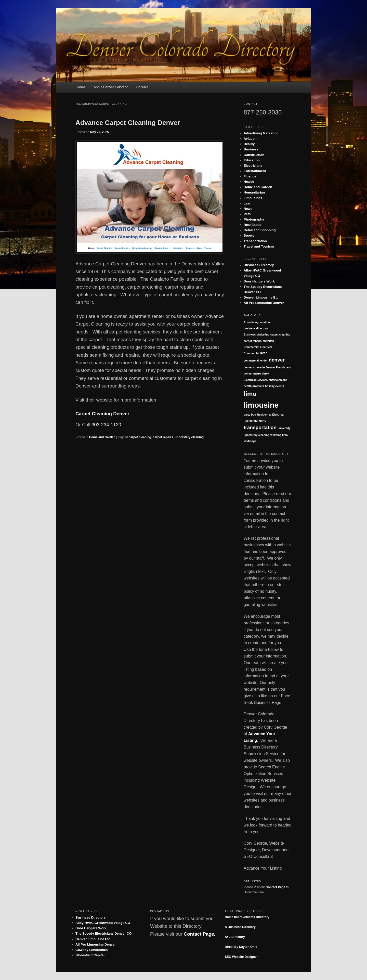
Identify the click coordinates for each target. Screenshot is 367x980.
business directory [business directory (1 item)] (256, 328)
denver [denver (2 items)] (277, 360)
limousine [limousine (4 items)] (261, 405)
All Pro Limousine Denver (264, 303)
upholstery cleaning (189, 437)
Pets (247, 214)
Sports (249, 235)
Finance (250, 176)
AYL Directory (235, 937)
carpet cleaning (140, 437)
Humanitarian (254, 192)
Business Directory (259, 265)
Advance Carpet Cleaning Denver (128, 123)
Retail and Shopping (260, 230)
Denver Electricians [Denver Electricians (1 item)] (278, 367)
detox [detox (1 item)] (266, 373)
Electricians (253, 166)
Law (247, 203)
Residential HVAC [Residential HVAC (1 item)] (255, 421)
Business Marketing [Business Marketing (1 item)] (257, 334)
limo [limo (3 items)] (250, 394)
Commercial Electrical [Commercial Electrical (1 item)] (258, 347)
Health (249, 182)
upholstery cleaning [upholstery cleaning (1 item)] (257, 435)
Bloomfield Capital (90, 955)
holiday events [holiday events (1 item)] (274, 386)
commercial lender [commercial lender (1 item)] (256, 360)
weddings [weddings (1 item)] (250, 441)
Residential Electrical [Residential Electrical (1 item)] (271, 415)
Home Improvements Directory (247, 917)
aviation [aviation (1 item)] (265, 322)
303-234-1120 (106, 425)
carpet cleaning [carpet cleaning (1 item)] (280, 334)
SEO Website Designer (241, 957)
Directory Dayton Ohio (241, 947)
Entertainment (255, 171)
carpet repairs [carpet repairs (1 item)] (253, 341)
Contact (142, 87)
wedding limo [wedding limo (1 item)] (279, 435)
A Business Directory (240, 927)
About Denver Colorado (111, 87)
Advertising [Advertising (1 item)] (251, 322)
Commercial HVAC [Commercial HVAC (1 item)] (255, 353)
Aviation (250, 139)
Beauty (249, 144)
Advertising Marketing (261, 133)
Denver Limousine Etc (261, 297)
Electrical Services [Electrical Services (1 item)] (256, 380)
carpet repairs (163, 437)
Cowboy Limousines (91, 950)
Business (251, 149)
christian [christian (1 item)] (268, 341)
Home (81, 87)
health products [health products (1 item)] (254, 386)
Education (252, 160)
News (248, 209)
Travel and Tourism (259, 246)
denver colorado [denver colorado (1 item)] (254, 367)
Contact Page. (200, 934)
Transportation (255, 241)
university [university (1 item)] (284, 428)
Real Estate (253, 225)
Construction (254, 155)
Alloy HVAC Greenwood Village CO (103, 923)
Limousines (253, 198)
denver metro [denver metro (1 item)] (252, 373)
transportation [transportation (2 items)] (260, 427)
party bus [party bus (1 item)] (250, 415)
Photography (254, 219)
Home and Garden (102, 437)
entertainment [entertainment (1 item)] (278, 380)
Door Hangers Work (259, 281)
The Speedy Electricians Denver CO (103, 933)
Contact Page (276, 887)
